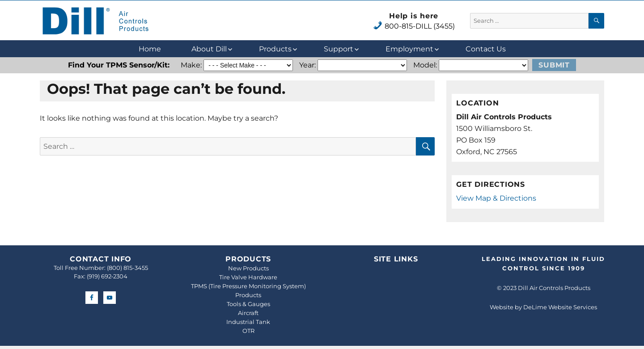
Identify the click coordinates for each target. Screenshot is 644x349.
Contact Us (486, 49)
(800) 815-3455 (127, 268)
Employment (409, 49)
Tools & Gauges (248, 304)
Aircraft (248, 313)
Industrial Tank (248, 322)
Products (275, 49)
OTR (248, 331)
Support (339, 49)
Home (150, 49)
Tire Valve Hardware (248, 277)
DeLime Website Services (560, 307)
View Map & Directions (496, 198)
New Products (248, 268)
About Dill (209, 49)
